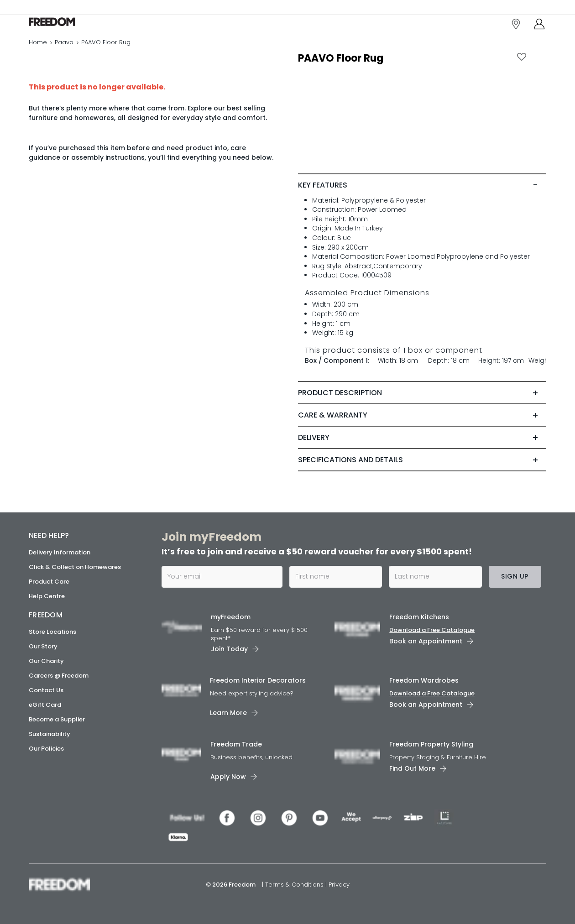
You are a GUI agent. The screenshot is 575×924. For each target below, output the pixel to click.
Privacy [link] (339, 885)
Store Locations (52, 632)
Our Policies (46, 749)
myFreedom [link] (231, 617)
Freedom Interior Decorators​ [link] (258, 680)
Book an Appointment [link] (426, 641)
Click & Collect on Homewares (75, 567)
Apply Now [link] (228, 777)
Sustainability (50, 734)
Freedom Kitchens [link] (419, 617)
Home (38, 52)
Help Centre (47, 596)
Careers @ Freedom (59, 676)
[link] (70, 27)
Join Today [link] (229, 649)
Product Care (49, 582)
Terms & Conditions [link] (295, 885)
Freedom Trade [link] (236, 744)
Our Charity (46, 661)
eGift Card (45, 705)
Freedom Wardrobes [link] (424, 680)
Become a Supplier (57, 719)
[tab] (422, 204)
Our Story (43, 646)
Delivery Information (60, 552)
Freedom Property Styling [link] (431, 744)
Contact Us (46, 690)
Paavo (64, 52)
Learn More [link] (228, 713)
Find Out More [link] (412, 768)
